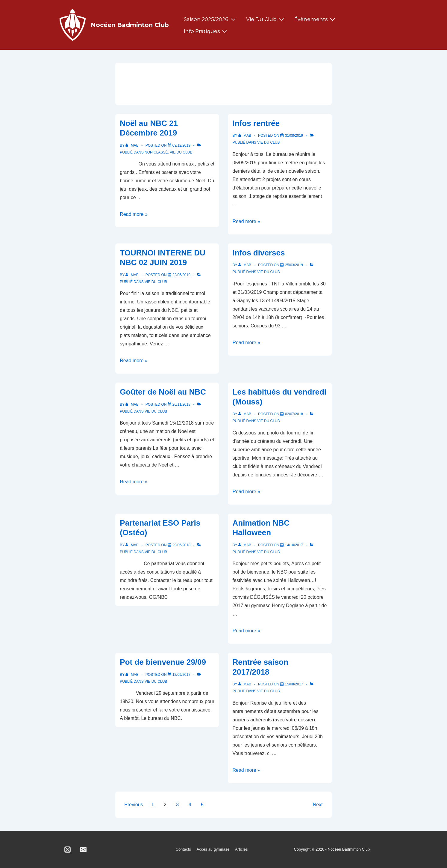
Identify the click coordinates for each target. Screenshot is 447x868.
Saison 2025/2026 (210, 19)
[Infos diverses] (294, 265)
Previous (134, 805)
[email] (83, 850)
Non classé (156, 152)
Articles (241, 849)
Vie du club (266, 19)
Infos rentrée (256, 123)
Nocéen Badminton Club (130, 25)
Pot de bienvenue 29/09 (163, 662)
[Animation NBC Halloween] (294, 545)
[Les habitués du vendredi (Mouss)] (294, 414)
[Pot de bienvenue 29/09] (181, 675)
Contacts (183, 849)
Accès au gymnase (213, 849)
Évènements (315, 19)
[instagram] (68, 850)
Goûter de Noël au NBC (163, 392)
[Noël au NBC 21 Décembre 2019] (181, 145)
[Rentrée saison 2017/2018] (294, 684)
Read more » (134, 214)
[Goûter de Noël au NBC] (181, 404)
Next (318, 805)
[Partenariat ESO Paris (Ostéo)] (181, 545)
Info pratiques (206, 31)
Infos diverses (259, 253)
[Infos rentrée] (294, 136)
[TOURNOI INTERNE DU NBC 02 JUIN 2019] (181, 275)
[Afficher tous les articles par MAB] (132, 145)
